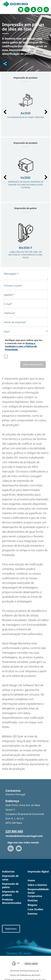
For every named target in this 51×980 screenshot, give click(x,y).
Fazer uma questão (33, 364)
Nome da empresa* (15, 322)
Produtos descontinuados (12, 901)
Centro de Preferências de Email (25, 975)
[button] (5, 112)
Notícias (33, 900)
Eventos (32, 914)
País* (7, 332)
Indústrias (8, 871)
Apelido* (9, 295)
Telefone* (10, 313)
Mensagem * (11, 274)
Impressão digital (38, 871)
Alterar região (31, 963)
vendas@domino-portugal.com (24, 836)
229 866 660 (14, 831)
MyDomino (11, 929)
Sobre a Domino (37, 885)
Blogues (32, 905)
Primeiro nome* (13, 286)
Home (31, 880)
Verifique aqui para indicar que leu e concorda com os (24, 345)
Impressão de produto (10, 893)
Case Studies (35, 909)
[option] (26, 111)
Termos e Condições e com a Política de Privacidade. (21, 346)
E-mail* (8, 304)
